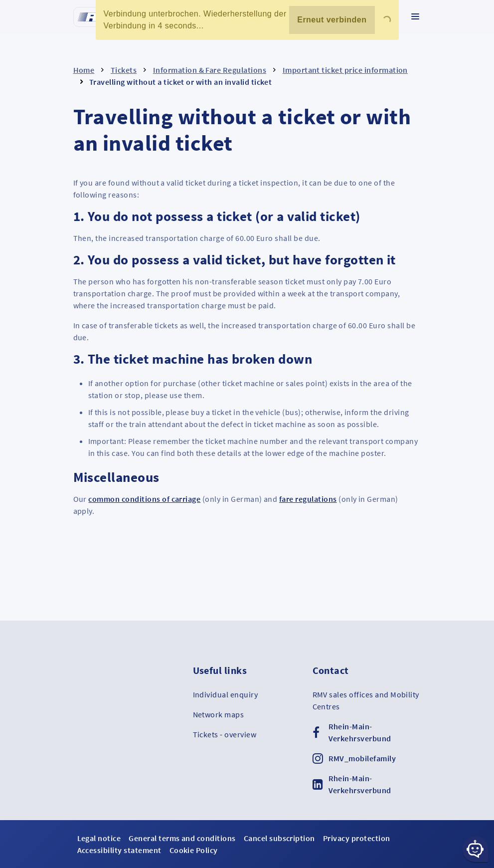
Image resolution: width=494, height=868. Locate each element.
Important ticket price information (345, 70)
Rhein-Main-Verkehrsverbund (360, 732)
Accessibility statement (119, 850)
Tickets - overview (225, 734)
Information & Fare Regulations (210, 70)
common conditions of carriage (144, 499)
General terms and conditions (182, 838)
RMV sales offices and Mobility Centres (366, 700)
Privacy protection (357, 838)
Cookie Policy (194, 850)
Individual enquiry (226, 694)
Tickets (124, 70)
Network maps (219, 714)
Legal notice (99, 838)
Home (84, 70)
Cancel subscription (279, 838)
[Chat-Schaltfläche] (475, 849)
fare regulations (308, 499)
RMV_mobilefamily (362, 758)
